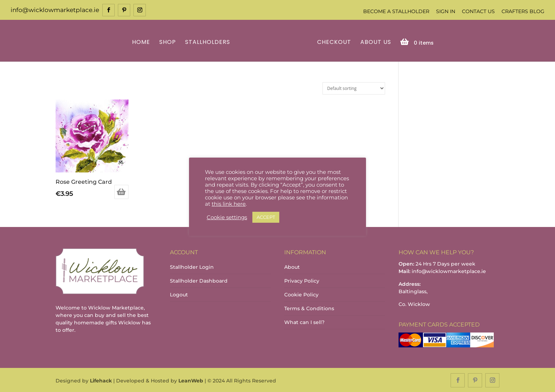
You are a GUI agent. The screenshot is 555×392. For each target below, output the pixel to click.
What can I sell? (304, 322)
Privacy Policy (302, 280)
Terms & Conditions (309, 308)
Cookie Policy (301, 294)
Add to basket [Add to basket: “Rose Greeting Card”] (121, 191)
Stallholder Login (192, 266)
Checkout (333, 42)
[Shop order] (354, 88)
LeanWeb (191, 380)
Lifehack (101, 380)
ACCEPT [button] (266, 217)
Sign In (446, 11)
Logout (179, 294)
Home (142, 42)
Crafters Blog (523, 11)
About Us (375, 42)
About (292, 266)
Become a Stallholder (396, 11)
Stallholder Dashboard (199, 280)
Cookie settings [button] (227, 217)
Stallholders (209, 42)
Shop (169, 42)
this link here (229, 204)
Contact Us (478, 11)
